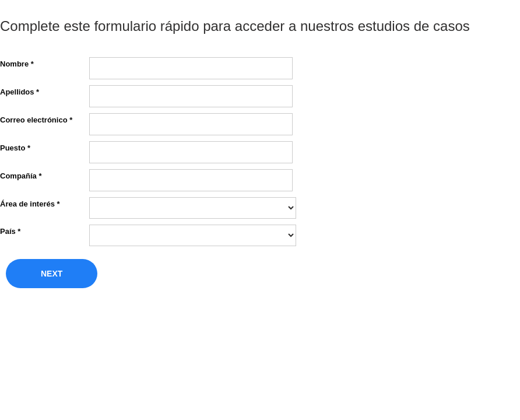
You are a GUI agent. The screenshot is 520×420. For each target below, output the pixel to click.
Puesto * (15, 148)
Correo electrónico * (36, 120)
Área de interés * (30, 204)
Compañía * (21, 176)
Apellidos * (20, 92)
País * (10, 231)
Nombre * (17, 64)
